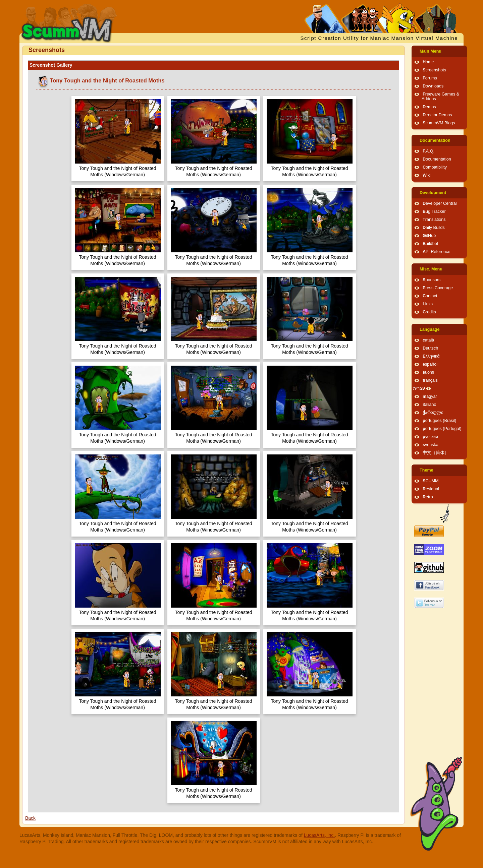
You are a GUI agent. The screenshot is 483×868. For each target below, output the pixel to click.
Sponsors (432, 280)
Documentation (435, 140)
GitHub (429, 236)
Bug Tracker (434, 211)
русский (430, 437)
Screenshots (434, 70)
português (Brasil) (439, 421)
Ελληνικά (431, 356)
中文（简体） (436, 453)
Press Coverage (438, 288)
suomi (428, 372)
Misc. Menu (431, 269)
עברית (419, 388)
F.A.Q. (428, 151)
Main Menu (431, 51)
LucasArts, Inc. (319, 835)
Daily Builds (434, 228)
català (428, 340)
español (430, 364)
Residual (431, 489)
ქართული (433, 413)
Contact (430, 296)
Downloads (433, 86)
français (430, 380)
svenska (431, 445)
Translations (434, 220)
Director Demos (437, 115)
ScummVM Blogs (439, 123)
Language (430, 329)
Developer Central (440, 203)
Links (428, 304)
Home (428, 62)
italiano (430, 405)
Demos (429, 107)
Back (30, 818)
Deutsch (430, 348)
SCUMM (431, 481)
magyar (430, 396)
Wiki (427, 175)
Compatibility (435, 167)
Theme (426, 470)
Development (433, 193)
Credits (429, 312)
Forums (430, 78)
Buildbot (430, 244)
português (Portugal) (442, 429)
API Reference (437, 252)
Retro (428, 497)
